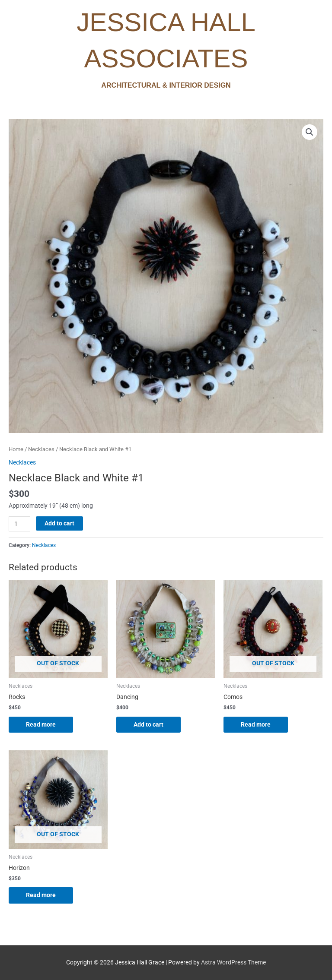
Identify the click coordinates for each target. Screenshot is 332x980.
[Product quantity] (19, 524)
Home (16, 449)
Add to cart (59, 523)
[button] (310, 132)
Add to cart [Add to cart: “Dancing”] (148, 724)
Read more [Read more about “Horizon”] (41, 895)
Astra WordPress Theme (233, 962)
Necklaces (41, 449)
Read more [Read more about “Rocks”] (41, 724)
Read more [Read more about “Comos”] (256, 724)
